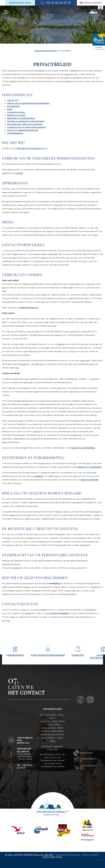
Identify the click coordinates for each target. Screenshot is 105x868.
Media (10, 109)
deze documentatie (90, 480)
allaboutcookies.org (29, 308)
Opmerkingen (13, 106)
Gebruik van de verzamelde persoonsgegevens (28, 103)
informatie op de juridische (28, 148)
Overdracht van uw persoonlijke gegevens (26, 127)
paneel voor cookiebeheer (83, 448)
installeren (39, 476)
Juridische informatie (68, 853)
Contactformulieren (16, 112)
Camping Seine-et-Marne (46, 51)
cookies (19, 173)
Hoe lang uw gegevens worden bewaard (26, 121)
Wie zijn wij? (13, 100)
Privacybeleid (91, 853)
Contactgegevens (15, 133)
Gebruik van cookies (16, 115)
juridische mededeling (59, 613)
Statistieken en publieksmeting (21, 118)
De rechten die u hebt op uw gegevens (25, 124)
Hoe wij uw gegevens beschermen (23, 130)
